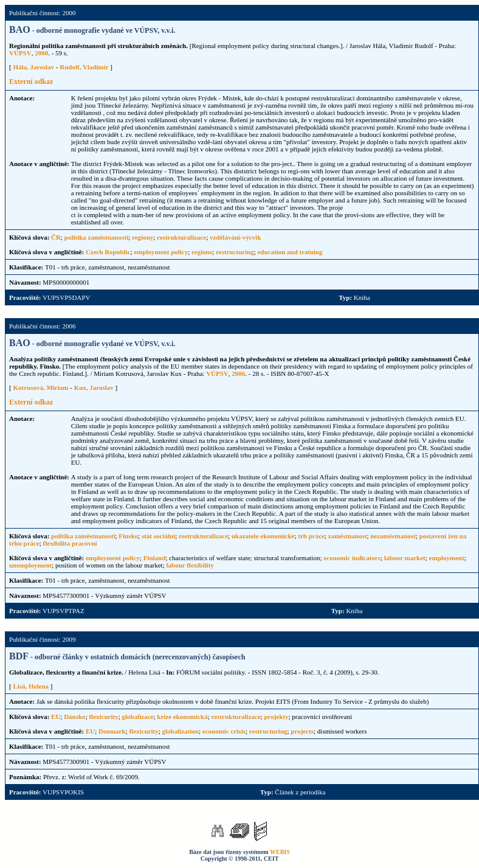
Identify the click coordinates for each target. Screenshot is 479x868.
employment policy (161, 252)
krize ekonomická (182, 717)
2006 (238, 373)
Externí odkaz (31, 82)
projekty (276, 717)
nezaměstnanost (393, 536)
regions (202, 252)
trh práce (311, 536)
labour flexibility (190, 565)
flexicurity (103, 717)
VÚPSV (20, 53)
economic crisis (224, 731)
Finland (155, 558)
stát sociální (158, 536)
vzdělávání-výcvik (235, 237)
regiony (143, 237)
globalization (180, 731)
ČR (56, 237)
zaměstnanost (348, 536)
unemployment (30, 565)
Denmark (112, 731)
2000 (41, 53)
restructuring (235, 252)
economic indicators (352, 558)
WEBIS (280, 852)
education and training (290, 252)
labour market (405, 558)
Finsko (128, 536)
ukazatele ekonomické (263, 536)
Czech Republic (108, 252)
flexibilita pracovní (70, 543)
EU (56, 717)
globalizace (138, 717)
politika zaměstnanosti (96, 237)
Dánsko (74, 717)
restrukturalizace (181, 237)
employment (447, 558)
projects (302, 731)
